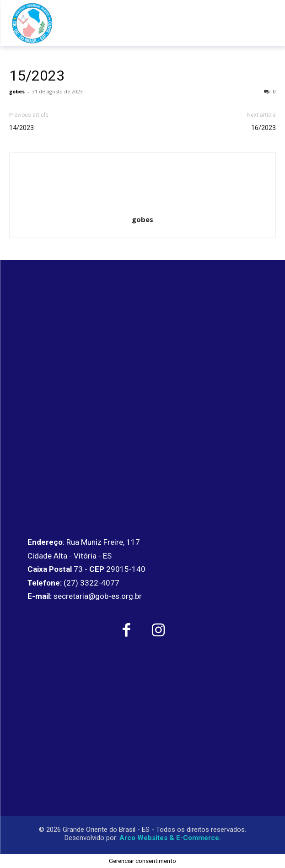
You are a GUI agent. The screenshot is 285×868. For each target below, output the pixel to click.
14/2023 (22, 128)
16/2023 (263, 128)
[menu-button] (259, 23)
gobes (17, 91)
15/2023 (37, 76)
